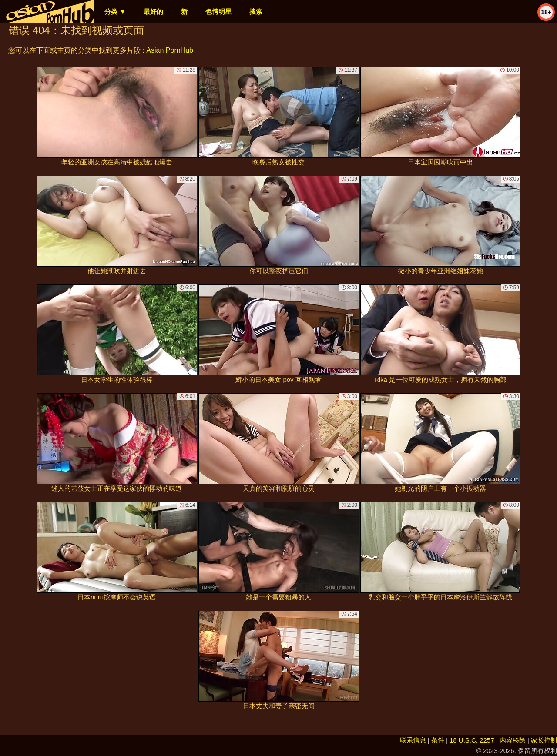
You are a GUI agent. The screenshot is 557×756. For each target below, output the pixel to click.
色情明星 (218, 12)
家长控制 (544, 740)
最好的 (153, 12)
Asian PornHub (170, 50)
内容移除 (513, 740)
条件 (438, 740)
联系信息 (413, 740)
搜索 (256, 12)
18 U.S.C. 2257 (472, 740)
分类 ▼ (115, 12)
